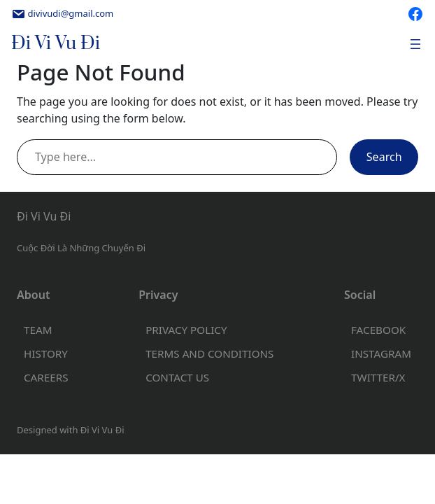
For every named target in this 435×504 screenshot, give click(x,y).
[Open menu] (415, 44)
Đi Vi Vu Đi (56, 44)
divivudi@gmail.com (70, 13)
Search (384, 157)
